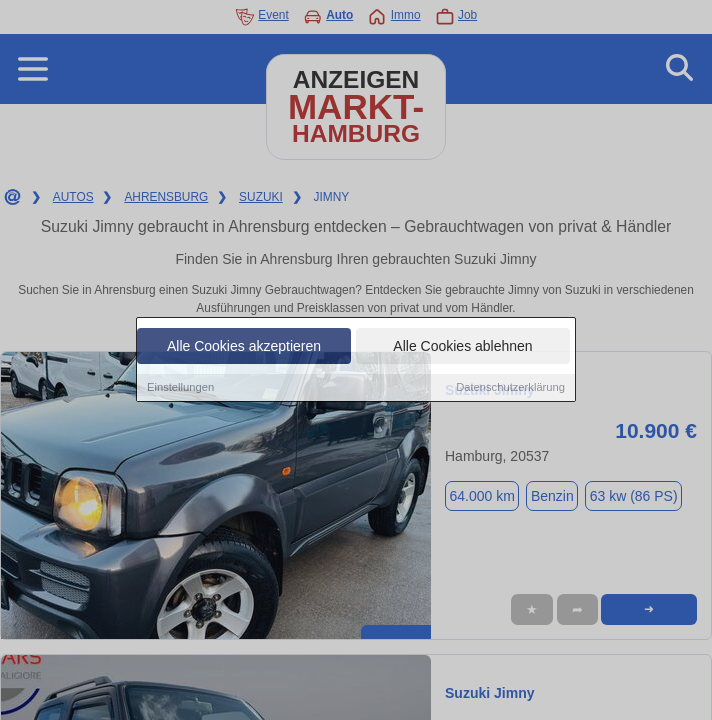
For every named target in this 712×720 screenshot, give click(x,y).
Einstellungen (180, 388)
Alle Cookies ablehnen (462, 347)
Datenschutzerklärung (510, 388)
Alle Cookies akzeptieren (244, 347)
